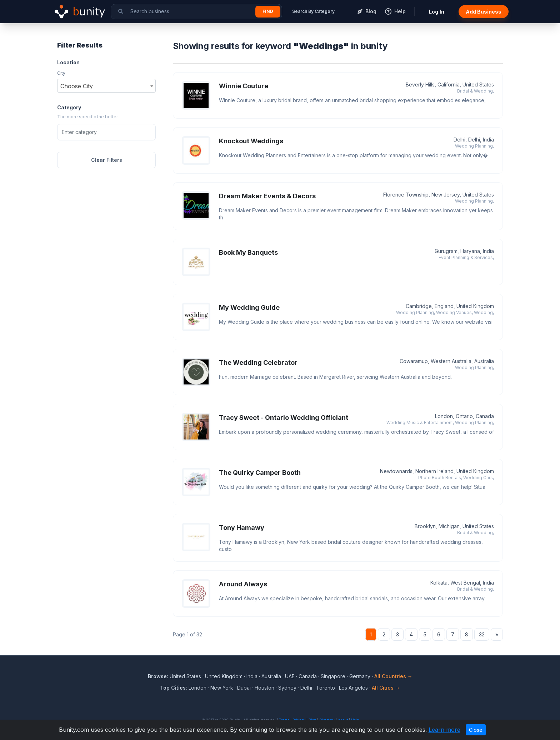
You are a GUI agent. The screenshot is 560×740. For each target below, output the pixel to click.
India (252, 676)
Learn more (444, 730)
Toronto (326, 688)
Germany (360, 676)
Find (268, 11)
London (197, 688)
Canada (308, 676)
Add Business (484, 12)
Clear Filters (107, 160)
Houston (264, 688)
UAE (290, 676)
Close (476, 730)
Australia (271, 676)
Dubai (244, 688)
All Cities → (386, 688)
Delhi (306, 688)
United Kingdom (224, 676)
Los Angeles (353, 688)
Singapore (333, 676)
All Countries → (393, 676)
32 (482, 634)
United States (185, 676)
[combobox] (106, 86)
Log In (437, 12)
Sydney (287, 688)
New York (222, 688)
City (61, 73)
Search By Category (313, 11)
